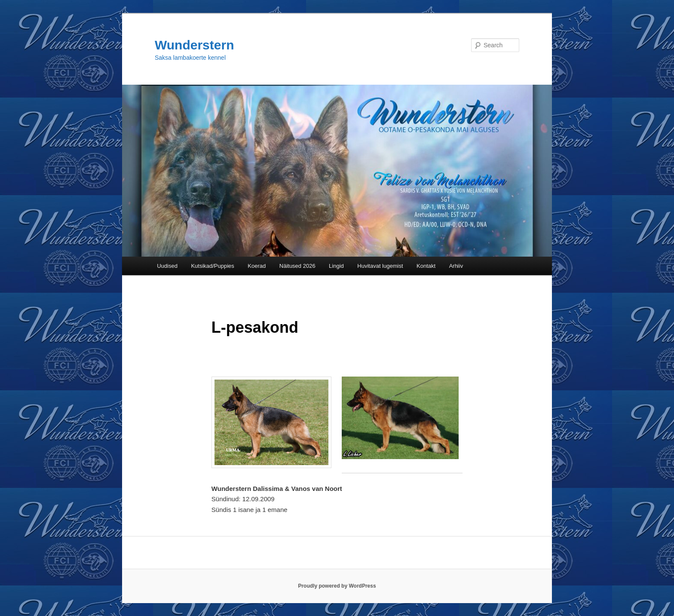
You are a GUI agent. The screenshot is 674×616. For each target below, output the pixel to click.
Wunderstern (194, 45)
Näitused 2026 (297, 266)
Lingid (336, 266)
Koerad (257, 266)
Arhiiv (456, 266)
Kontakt (426, 266)
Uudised (167, 266)
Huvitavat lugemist (380, 266)
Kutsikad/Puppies (212, 266)
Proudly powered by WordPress (337, 586)
